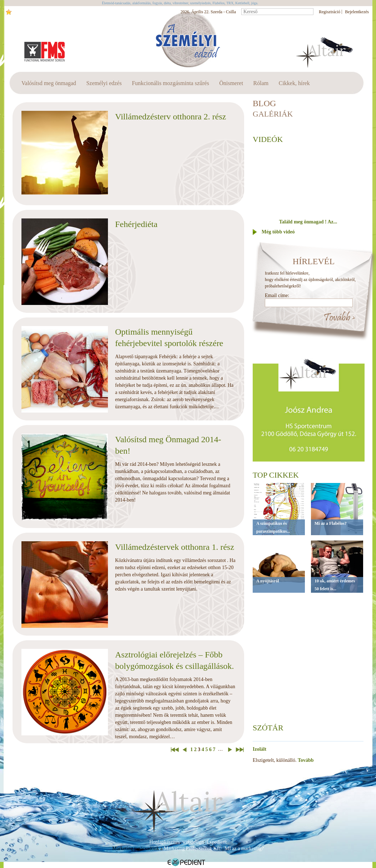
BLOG (264, 103)
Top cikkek (276, 475)
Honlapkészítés (165, 842)
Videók (268, 139)
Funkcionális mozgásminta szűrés (170, 83)
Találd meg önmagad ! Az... (308, 222)
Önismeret (231, 83)
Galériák (273, 114)
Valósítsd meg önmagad (49, 83)
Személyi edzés (104, 83)
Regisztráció (330, 12)
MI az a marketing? (244, 849)
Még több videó (278, 232)
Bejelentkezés (357, 12)
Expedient (217, 842)
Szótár (268, 728)
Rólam (261, 83)
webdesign (193, 842)
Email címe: (277, 295)
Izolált (259, 749)
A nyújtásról (268, 581)
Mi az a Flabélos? (331, 523)
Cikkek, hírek (294, 83)
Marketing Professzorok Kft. (192, 849)
